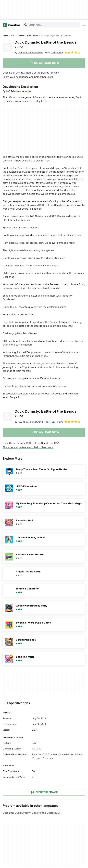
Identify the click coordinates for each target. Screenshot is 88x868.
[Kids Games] (33, 36)
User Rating (66, 52)
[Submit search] (26, 25)
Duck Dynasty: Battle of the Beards (45, 45)
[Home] (5, 36)
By (29, 53)
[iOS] (13, 36)
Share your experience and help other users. (28, 77)
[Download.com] (12, 25)
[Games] (21, 36)
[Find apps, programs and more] (51, 25)
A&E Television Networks (19, 91)
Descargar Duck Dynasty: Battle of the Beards (29, 813)
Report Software (44, 792)
